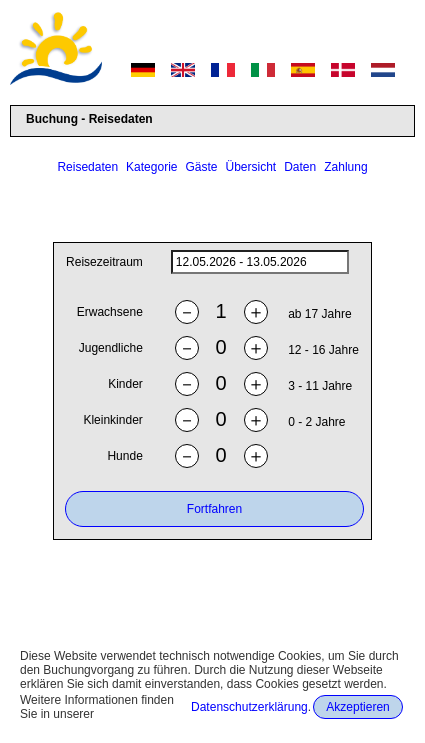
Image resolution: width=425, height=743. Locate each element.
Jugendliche (111, 349)
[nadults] (221, 312)
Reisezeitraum (104, 263)
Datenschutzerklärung (249, 707)
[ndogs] (221, 456)
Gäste (201, 167)
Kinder (125, 385)
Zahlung (345, 167)
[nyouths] (221, 348)
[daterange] (260, 263)
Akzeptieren (357, 707)
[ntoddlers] (221, 420)
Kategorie (151, 167)
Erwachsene (110, 313)
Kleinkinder (112, 421)
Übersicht (251, 167)
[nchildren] (221, 384)
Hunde (124, 457)
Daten (300, 167)
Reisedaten (87, 167)
